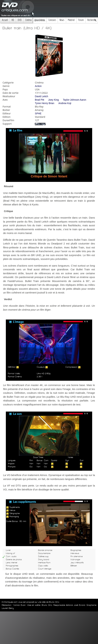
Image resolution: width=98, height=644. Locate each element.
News (62, 20)
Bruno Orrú (47, 605)
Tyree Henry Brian (45, 103)
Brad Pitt (39, 100)
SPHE (38, 113)
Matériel (71, 20)
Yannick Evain (19, 605)
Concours (52, 20)
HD (13, 20)
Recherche (92, 20)
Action (38, 86)
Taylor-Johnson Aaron (75, 100)
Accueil (5, 20)
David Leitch (41, 96)
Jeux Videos (40, 20)
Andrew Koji (65, 103)
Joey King (53, 100)
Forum (81, 20)
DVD (20, 20)
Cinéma (28, 20)
